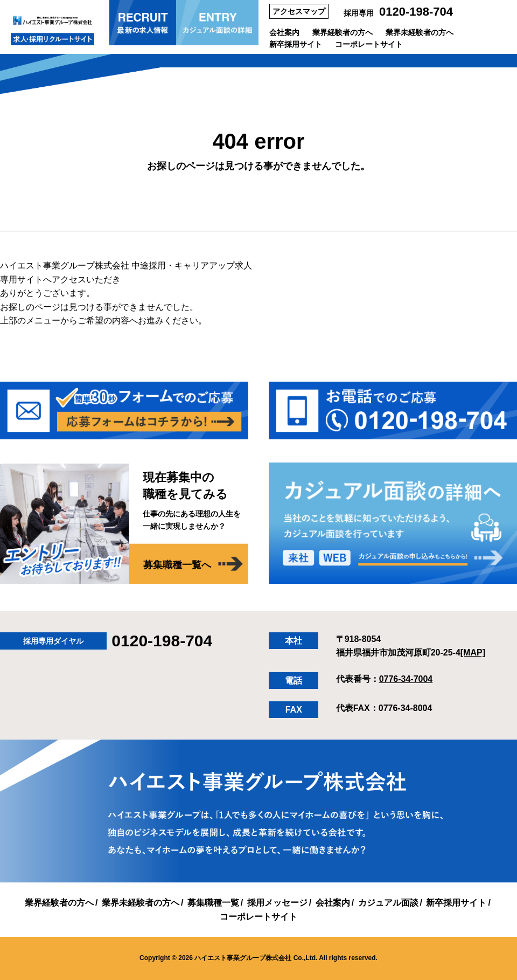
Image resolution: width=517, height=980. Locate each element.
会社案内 (284, 32)
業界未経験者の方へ (420, 32)
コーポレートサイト (369, 44)
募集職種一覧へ (177, 565)
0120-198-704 (416, 12)
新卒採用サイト (296, 44)
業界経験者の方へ (343, 32)
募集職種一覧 (213, 903)
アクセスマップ (299, 11)
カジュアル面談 (388, 903)
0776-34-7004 (406, 679)
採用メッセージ (277, 903)
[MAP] (473, 653)
